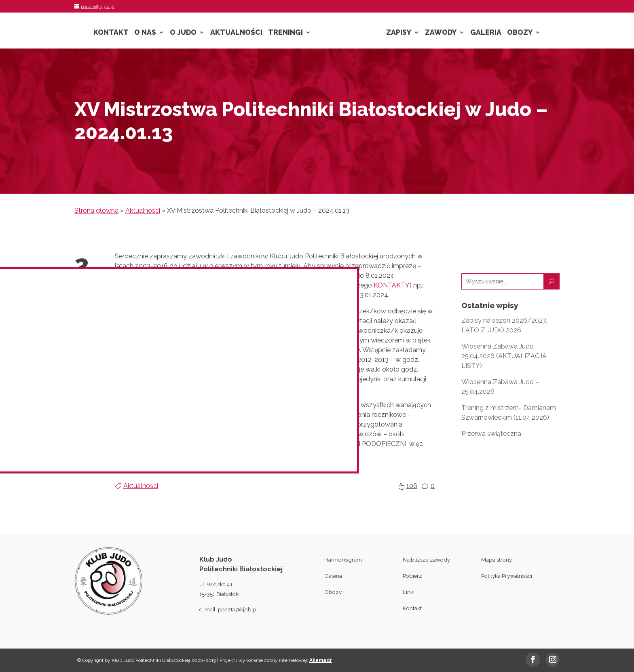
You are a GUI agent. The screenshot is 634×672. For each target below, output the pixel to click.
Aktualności (236, 33)
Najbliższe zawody (426, 560)
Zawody (441, 33)
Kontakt (111, 33)
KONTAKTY (392, 285)
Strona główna (96, 210)
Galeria (486, 33)
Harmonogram (343, 560)
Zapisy (399, 33)
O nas (145, 33)
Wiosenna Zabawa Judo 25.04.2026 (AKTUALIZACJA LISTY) (504, 356)
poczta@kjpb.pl (238, 609)
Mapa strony (497, 560)
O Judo (183, 33)
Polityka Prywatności (507, 576)
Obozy (520, 33)
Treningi (285, 33)
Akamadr (321, 660)
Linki (409, 592)
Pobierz (412, 576)
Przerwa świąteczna (491, 434)
